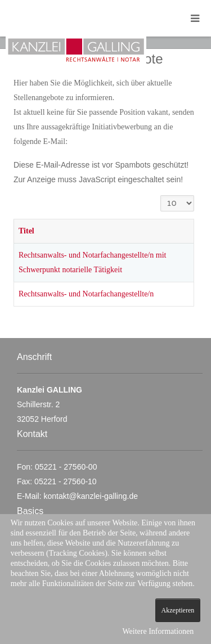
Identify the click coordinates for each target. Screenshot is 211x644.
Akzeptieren (178, 610)
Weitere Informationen (158, 631)
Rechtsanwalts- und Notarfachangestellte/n (86, 294)
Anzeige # (161, 195)
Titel (26, 231)
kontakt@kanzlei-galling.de (91, 496)
